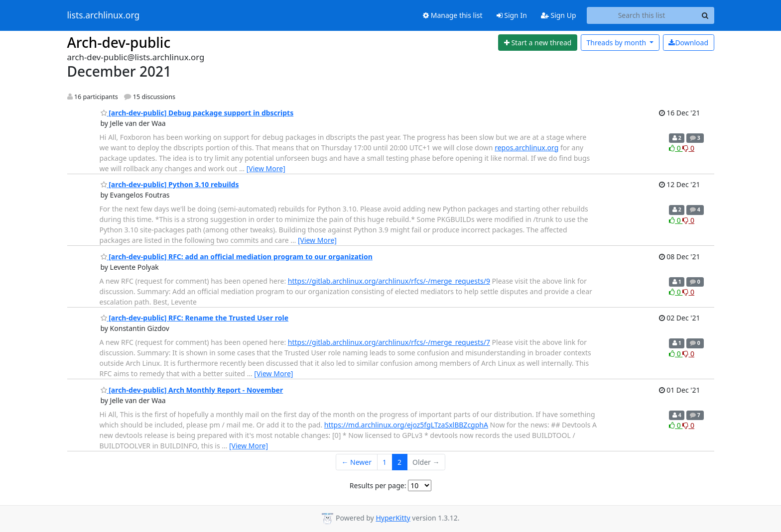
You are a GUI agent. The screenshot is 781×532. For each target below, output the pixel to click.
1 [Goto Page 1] (385, 462)
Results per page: (378, 485)
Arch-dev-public (119, 42)
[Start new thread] (538, 43)
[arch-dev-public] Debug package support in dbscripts (197, 113)
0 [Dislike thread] (688, 148)
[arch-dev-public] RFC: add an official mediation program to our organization (237, 257)
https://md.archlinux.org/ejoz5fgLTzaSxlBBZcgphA (406, 425)
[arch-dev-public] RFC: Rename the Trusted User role (195, 318)
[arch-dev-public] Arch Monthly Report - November (192, 390)
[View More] (266, 168)
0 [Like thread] (676, 148)
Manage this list (453, 15)
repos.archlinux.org (526, 148)
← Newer (356, 462)
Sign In (512, 15)
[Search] (705, 15)
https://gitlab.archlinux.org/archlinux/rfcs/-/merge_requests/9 (389, 281)
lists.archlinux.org (104, 15)
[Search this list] (642, 15)
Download (688, 43)
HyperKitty (393, 518)
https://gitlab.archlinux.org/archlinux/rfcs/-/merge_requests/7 (389, 342)
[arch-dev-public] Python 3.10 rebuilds (170, 184)
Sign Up (559, 15)
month (617, 43)
